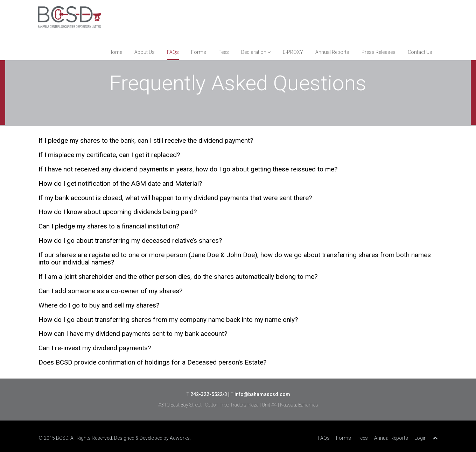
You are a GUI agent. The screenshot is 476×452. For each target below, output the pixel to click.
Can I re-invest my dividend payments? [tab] (95, 348)
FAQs (173, 52)
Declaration (256, 52)
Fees (224, 52)
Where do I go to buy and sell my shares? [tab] (99, 306)
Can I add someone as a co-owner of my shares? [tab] (110, 291)
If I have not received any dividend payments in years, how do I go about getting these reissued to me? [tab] (188, 169)
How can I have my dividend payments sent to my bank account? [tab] (133, 334)
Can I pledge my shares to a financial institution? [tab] (109, 227)
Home (115, 52)
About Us (145, 52)
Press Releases (379, 52)
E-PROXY (293, 52)
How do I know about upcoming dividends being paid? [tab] (118, 212)
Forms (199, 52)
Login (421, 438)
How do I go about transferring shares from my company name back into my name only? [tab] (168, 320)
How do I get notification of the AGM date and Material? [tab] (120, 184)
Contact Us (420, 52)
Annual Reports (332, 52)
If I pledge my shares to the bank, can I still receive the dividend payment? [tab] (146, 141)
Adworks (180, 438)
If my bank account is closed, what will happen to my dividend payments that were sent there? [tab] (175, 198)
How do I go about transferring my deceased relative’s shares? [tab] (130, 241)
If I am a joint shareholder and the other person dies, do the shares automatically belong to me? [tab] (178, 277)
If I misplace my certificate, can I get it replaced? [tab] (109, 155)
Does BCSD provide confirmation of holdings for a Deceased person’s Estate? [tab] (152, 363)
